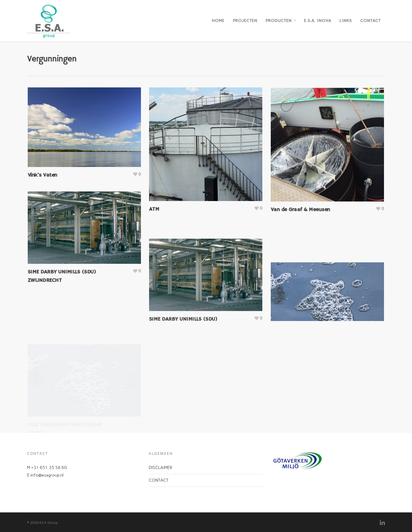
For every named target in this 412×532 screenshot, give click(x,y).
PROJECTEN (245, 21)
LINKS (346, 21)
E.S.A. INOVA (317, 21)
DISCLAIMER (161, 468)
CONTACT (370, 21)
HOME (218, 21)
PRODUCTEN (281, 21)
